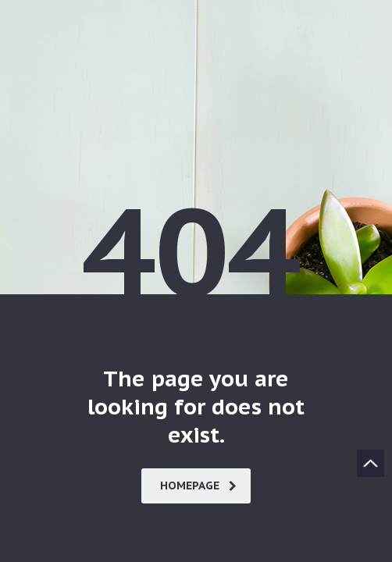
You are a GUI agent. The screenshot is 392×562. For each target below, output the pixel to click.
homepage (198, 486)
